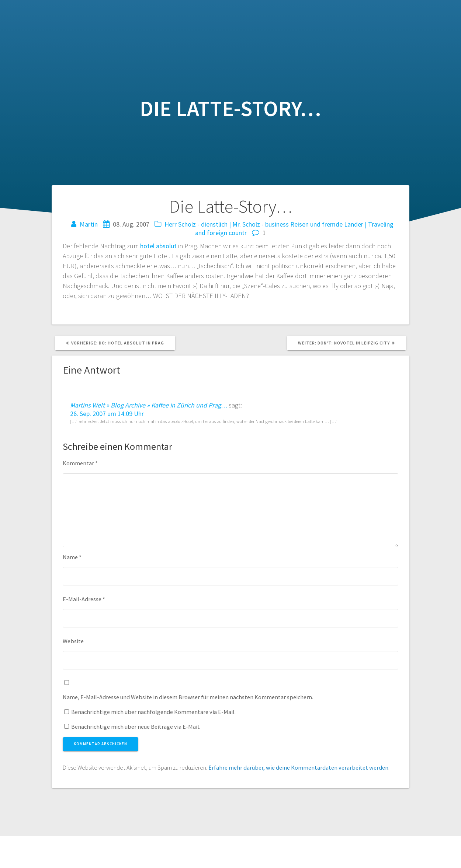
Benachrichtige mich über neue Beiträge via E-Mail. (136, 727)
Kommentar (80, 463)
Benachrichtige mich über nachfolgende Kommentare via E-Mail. (153, 712)
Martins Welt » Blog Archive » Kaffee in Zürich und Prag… (149, 405)
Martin (89, 224)
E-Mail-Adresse (84, 599)
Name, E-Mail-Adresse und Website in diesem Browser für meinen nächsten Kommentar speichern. (188, 697)
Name (72, 557)
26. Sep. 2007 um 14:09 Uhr (107, 414)
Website (73, 641)
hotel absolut (158, 246)
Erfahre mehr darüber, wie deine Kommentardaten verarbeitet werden (298, 767)
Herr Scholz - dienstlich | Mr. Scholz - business (227, 224)
